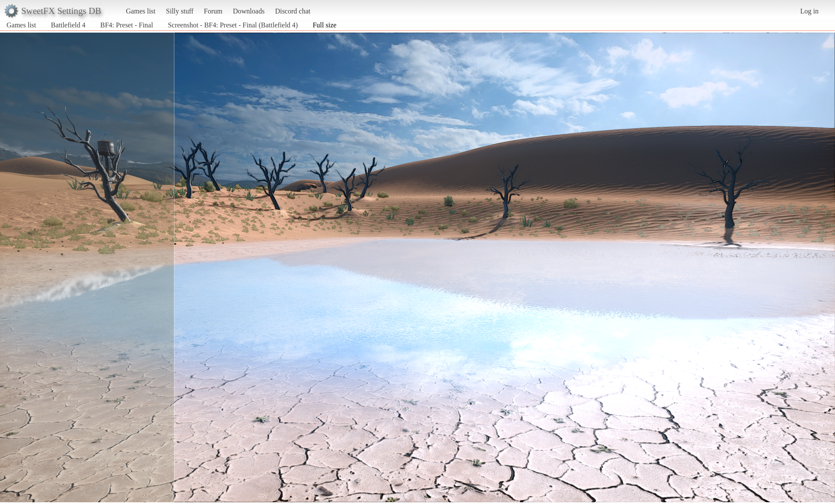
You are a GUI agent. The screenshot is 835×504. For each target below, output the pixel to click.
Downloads (249, 11)
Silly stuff (180, 11)
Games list (141, 11)
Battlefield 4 (68, 25)
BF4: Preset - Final (127, 25)
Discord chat (292, 11)
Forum (213, 11)
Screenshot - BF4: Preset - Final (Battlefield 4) (233, 25)
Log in (809, 11)
